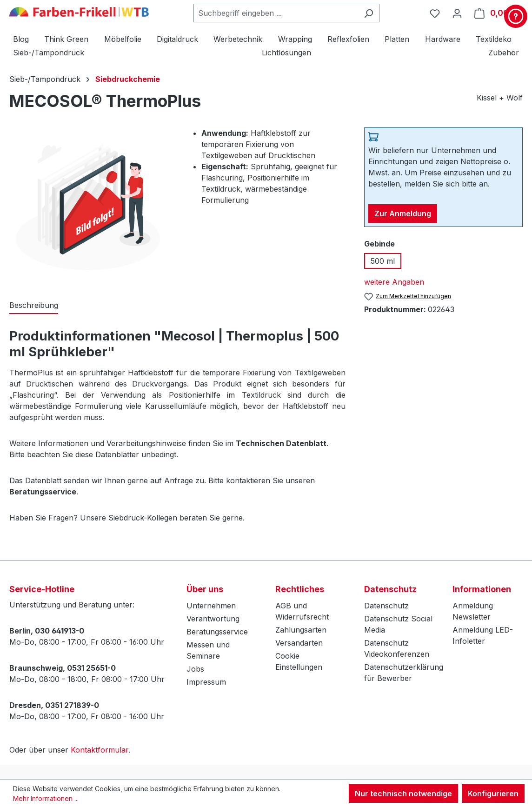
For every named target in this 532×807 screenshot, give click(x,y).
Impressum (206, 682)
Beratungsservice (217, 632)
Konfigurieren (493, 794)
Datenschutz (386, 606)
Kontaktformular (100, 750)
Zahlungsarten (301, 630)
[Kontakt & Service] (516, 16)
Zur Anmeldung (403, 213)
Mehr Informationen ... (46, 798)
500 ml (383, 261)
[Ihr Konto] (457, 13)
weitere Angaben (394, 282)
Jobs (195, 669)
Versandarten (299, 643)
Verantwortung (213, 619)
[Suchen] (369, 13)
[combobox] (276, 13)
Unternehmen (211, 606)
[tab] (34, 306)
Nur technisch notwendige (403, 794)
